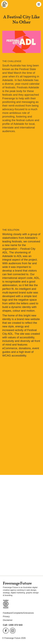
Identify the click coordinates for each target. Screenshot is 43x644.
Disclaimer (8, 620)
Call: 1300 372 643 (13, 625)
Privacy (6, 616)
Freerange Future (4, 4)
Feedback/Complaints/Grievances (18, 613)
